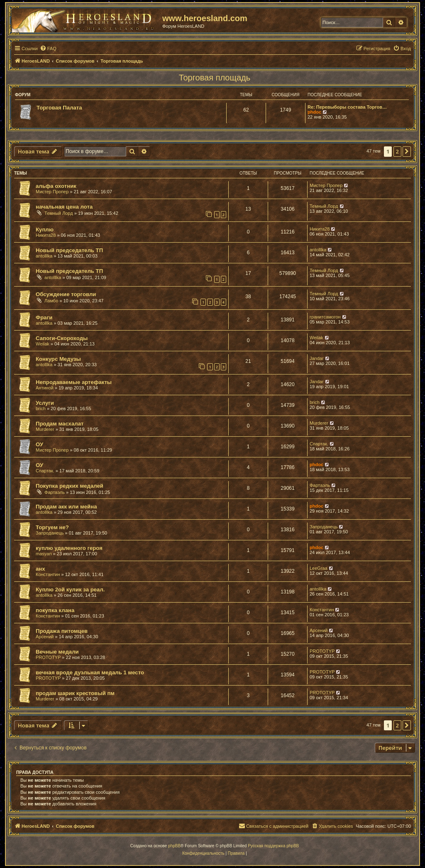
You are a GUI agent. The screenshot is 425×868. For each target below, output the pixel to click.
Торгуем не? (52, 527)
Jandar (317, 358)
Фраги (44, 317)
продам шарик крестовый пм (75, 693)
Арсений (45, 637)
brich (41, 408)
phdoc (314, 112)
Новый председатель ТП (69, 250)
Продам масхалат (60, 424)
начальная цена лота (64, 207)
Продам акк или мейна (66, 507)
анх (40, 569)
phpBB (174, 846)
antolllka (44, 256)
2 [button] (397, 151)
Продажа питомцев (62, 631)
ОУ (39, 444)
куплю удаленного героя (69, 548)
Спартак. (319, 444)
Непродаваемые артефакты (74, 382)
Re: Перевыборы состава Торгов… (347, 107)
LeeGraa (319, 568)
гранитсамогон (325, 317)
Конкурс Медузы (58, 359)
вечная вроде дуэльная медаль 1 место (90, 672)
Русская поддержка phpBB (273, 846)
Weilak (43, 344)
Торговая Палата (59, 108)
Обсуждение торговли (66, 294)
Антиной (45, 388)
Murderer (45, 429)
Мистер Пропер (52, 192)
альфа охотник (56, 186)
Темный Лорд (59, 213)
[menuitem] (48, 49)
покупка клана (55, 610)
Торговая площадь (215, 78)
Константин (48, 574)
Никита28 (46, 235)
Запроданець (50, 533)
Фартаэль (55, 492)
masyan (44, 554)
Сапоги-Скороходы (62, 338)
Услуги (45, 403)
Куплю (45, 230)
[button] (407, 151)
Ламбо (51, 301)
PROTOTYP (48, 657)
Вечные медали (57, 652)
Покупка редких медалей (70, 486)
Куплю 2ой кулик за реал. (70, 590)
